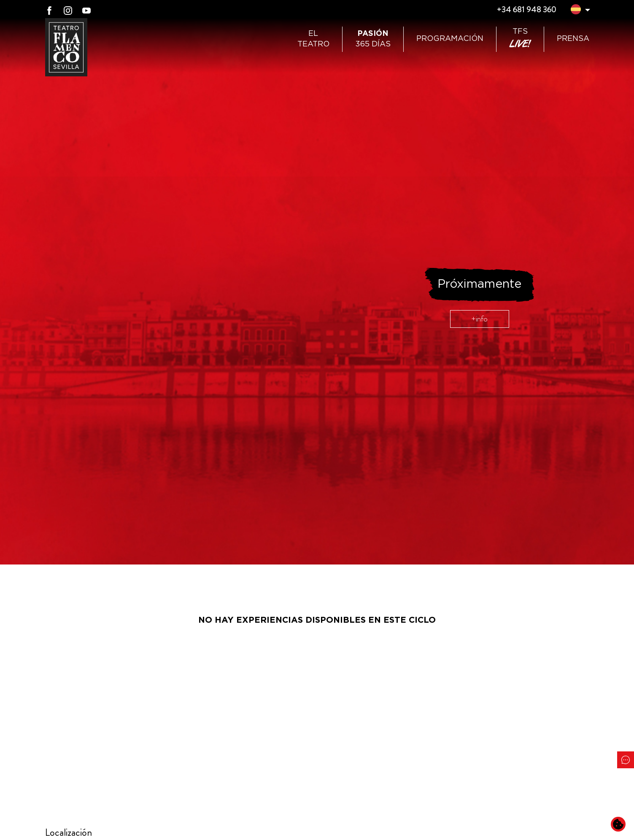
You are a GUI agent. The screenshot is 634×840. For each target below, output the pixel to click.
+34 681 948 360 (526, 9)
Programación (450, 39)
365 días (373, 39)
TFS (520, 39)
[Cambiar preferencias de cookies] (618, 824)
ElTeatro (313, 39)
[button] (576, 11)
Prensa (573, 39)
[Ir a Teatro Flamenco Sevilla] (66, 47)
